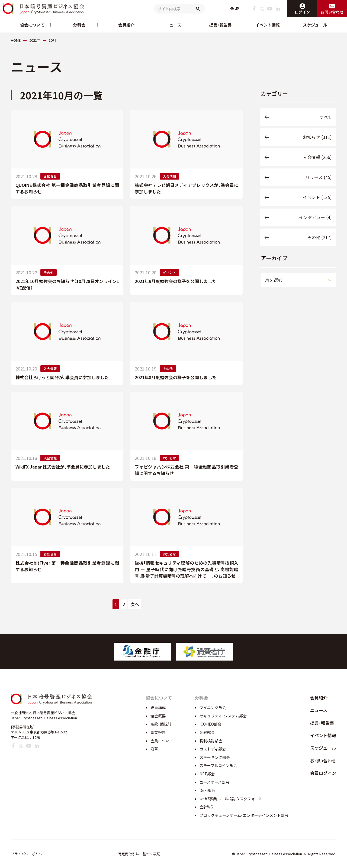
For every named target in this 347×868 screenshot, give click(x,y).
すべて (326, 117)
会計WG (206, 807)
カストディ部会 (213, 749)
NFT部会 (207, 774)
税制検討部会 (211, 741)
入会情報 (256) (317, 157)
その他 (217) (319, 237)
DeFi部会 (207, 790)
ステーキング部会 (215, 757)
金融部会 (207, 732)
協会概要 (158, 716)
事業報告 (158, 732)
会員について (162, 741)
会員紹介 (126, 25)
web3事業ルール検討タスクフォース (231, 799)
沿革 (154, 749)
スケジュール (315, 25)
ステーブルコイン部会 (218, 765)
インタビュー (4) (315, 217)
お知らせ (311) (317, 137)
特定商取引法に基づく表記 (139, 854)
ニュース (173, 25)
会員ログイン (323, 773)
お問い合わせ (323, 760)
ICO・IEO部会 (211, 724)
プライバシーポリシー (28, 854)
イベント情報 (268, 25)
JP (237, 9)
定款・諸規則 (161, 724)
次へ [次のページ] (135, 604)
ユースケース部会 (214, 782)
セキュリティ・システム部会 (223, 716)
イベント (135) (317, 197)
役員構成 (158, 707)
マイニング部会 (213, 707)
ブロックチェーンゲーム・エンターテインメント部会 (244, 815)
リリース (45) (319, 177)
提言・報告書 (221, 25)
